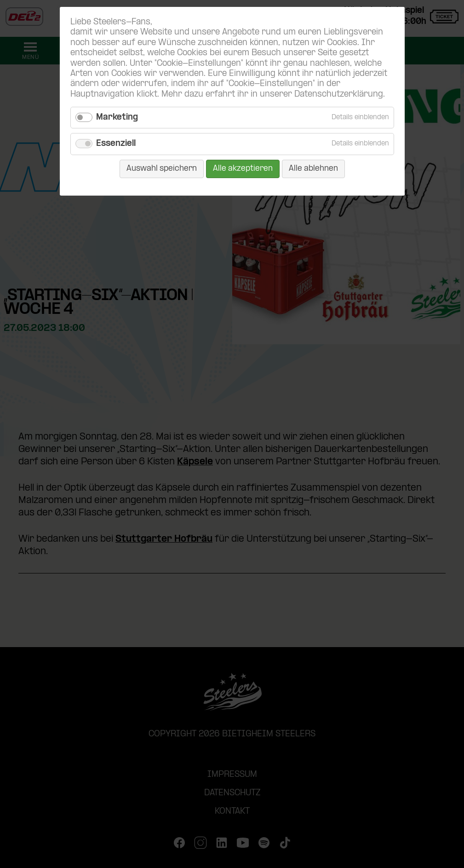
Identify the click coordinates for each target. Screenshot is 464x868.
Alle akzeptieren (243, 169)
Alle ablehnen (313, 169)
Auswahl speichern (162, 169)
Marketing (117, 118)
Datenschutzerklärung (339, 95)
